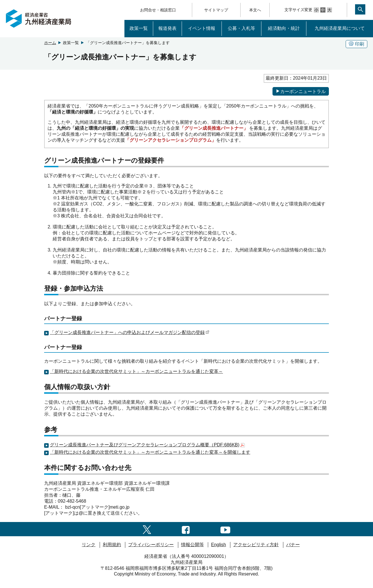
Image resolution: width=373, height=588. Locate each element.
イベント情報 (202, 28)
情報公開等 (192, 545)
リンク (89, 545)
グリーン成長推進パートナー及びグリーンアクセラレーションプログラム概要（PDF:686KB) (147, 445)
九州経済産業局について (340, 28)
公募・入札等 (241, 28)
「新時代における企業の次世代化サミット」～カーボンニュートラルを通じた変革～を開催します (150, 452)
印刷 (356, 44)
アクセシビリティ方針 (256, 545)
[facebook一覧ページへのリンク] (186, 529)
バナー (293, 545)
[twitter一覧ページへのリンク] (147, 529)
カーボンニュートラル (301, 91)
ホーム (50, 43)
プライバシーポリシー (151, 545)
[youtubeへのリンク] (225, 529)
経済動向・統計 (284, 28)
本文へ (255, 10)
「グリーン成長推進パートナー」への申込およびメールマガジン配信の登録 (130, 332)
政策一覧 (139, 28)
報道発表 (167, 28)
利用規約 (112, 545)
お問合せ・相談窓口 (158, 10)
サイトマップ (216, 10)
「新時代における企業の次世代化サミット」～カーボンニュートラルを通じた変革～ (136, 371)
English (218, 545)
